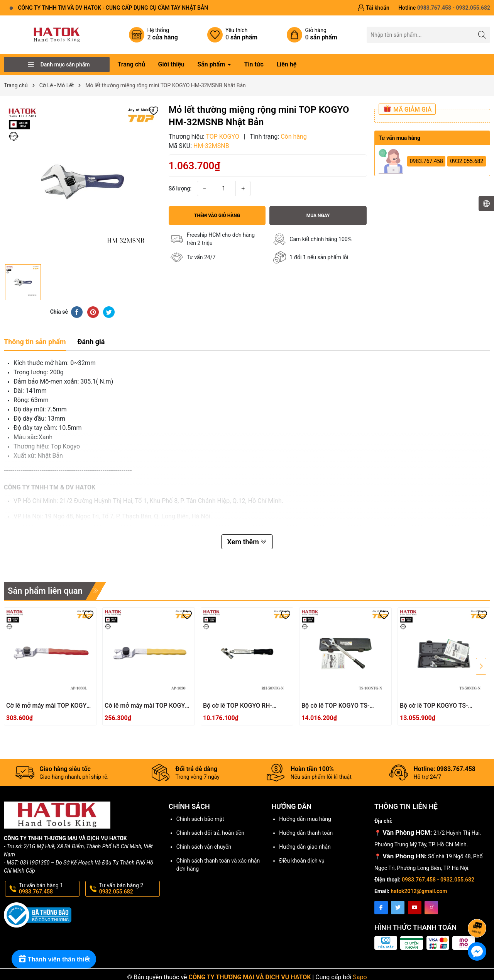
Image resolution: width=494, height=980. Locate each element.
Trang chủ (131, 64)
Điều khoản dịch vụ (302, 861)
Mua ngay (318, 216)
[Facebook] (381, 908)
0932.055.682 (467, 161)
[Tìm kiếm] (482, 35)
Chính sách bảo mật (200, 819)
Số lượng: (180, 189)
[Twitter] (398, 908)
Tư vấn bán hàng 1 (48, 889)
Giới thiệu (171, 64)
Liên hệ (286, 64)
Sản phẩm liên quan (45, 591)
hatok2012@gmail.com (419, 891)
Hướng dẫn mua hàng (305, 819)
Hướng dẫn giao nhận (305, 847)
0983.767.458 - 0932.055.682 (438, 880)
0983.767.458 (426, 161)
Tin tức (254, 64)
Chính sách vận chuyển (204, 847)
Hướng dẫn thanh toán (306, 833)
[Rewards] (54, 959)
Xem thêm (247, 542)
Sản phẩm (212, 64)
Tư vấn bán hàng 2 (129, 889)
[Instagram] (431, 908)
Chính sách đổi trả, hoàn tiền (210, 833)
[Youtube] (415, 908)
